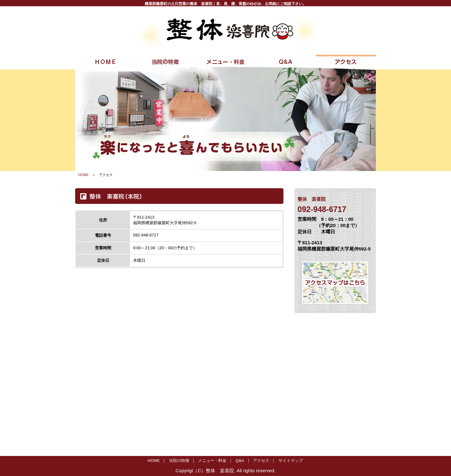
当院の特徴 (179, 460)
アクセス (261, 460)
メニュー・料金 (212, 460)
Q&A (240, 460)
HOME (83, 175)
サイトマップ (291, 460)
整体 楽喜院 (220, 471)
